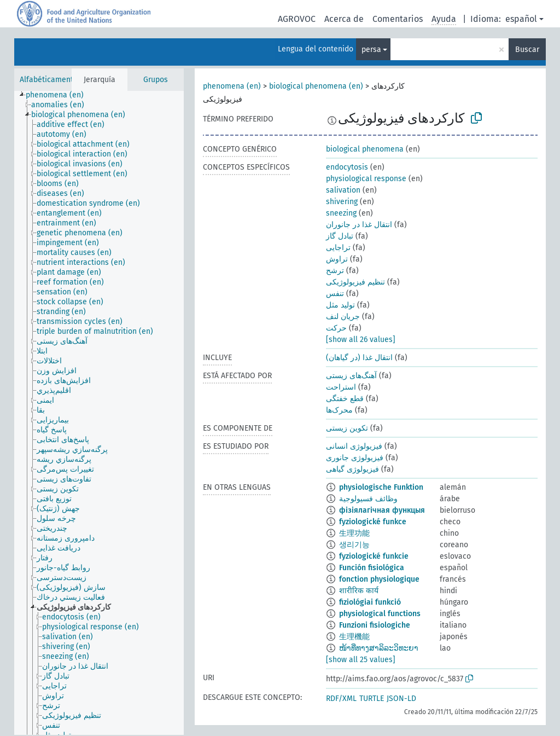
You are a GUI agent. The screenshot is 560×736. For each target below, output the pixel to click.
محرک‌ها (339, 410)
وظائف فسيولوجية (368, 499)
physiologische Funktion (381, 487)
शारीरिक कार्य (359, 591)
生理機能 (354, 637)
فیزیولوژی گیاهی (352, 469)
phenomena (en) (232, 86)
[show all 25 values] (361, 660)
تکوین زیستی (347, 428)
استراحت (341, 387)
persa (371, 50)
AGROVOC (297, 19)
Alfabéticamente (49, 80)
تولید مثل (340, 305)
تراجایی (338, 248)
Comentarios (398, 19)
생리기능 (354, 545)
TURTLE (372, 699)
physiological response (366, 179)
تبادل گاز (340, 236)
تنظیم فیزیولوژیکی (355, 282)
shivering (342, 202)
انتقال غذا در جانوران (359, 225)
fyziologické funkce (373, 522)
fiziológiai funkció (370, 602)
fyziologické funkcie (374, 556)
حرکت (336, 328)
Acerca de (344, 19)
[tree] (99, 413)
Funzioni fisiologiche (375, 625)
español (521, 19)
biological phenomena (365, 149)
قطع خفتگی (345, 399)
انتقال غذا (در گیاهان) (359, 358)
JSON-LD (401, 699)
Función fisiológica (372, 568)
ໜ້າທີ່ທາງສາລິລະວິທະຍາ (379, 648)
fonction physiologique (379, 579)
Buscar (527, 50)
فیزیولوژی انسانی (354, 446)
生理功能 (354, 533)
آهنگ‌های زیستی (351, 376)
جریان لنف (343, 317)
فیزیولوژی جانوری (355, 458)
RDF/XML (341, 699)
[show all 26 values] (361, 340)
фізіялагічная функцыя (382, 510)
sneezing (341, 213)
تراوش (337, 259)
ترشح (335, 271)
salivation (343, 190)
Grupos (156, 80)
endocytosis (347, 167)
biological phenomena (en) (316, 86)
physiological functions (380, 614)
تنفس (335, 294)
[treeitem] (59, 95)
